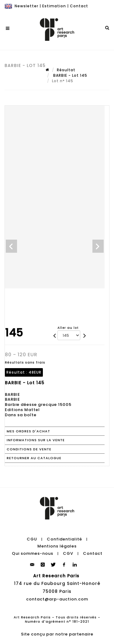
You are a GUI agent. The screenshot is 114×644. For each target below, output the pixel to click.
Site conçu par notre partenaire (57, 634)
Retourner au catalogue (34, 458)
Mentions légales (57, 546)
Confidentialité (64, 539)
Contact (79, 6)
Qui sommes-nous (33, 553)
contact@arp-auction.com (57, 599)
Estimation (54, 6)
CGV (68, 553)
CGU (32, 539)
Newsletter (26, 6)
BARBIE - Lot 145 (70, 75)
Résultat (66, 70)
